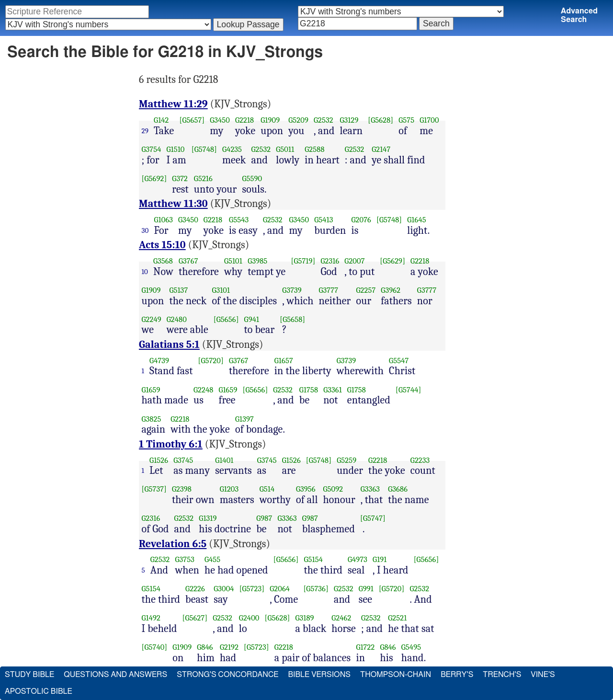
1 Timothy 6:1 (171, 444)
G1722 (365, 647)
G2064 (280, 589)
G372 (180, 178)
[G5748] (204, 149)
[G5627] (195, 618)
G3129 (349, 120)
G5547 (399, 361)
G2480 (177, 319)
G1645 (416, 220)
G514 (267, 489)
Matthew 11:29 (173, 104)
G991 (366, 589)
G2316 (330, 261)
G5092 (333, 489)
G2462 (341, 618)
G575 (406, 120)
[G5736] (316, 589)
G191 (380, 559)
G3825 (152, 419)
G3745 (183, 460)
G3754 (152, 149)
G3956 (306, 489)
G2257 (366, 290)
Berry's (457, 675)
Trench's (502, 675)
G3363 (370, 489)
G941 (252, 319)
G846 (205, 647)
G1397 (244, 419)
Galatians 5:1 (169, 344)
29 (145, 131)
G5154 (313, 559)
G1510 (176, 149)
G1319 (208, 518)
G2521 (397, 618)
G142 (161, 120)
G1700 (429, 120)
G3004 (224, 589)
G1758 (309, 390)
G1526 (159, 460)
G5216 (203, 178)
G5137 (178, 290)
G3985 (257, 261)
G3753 (185, 559)
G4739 (159, 361)
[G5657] (192, 120)
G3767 (188, 261)
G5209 (298, 120)
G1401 (224, 460)
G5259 (346, 460)
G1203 (229, 489)
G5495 (411, 647)
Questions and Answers (115, 675)
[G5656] (226, 319)
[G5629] (392, 261)
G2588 (314, 149)
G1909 (270, 120)
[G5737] (154, 489)
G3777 (329, 290)
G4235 (232, 149)
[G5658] (292, 319)
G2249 (152, 319)
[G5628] (380, 120)
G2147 (381, 149)
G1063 (164, 220)
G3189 (304, 618)
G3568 (163, 261)
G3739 (292, 290)
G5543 (239, 220)
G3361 (333, 390)
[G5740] (155, 647)
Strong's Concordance (227, 675)
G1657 (284, 361)
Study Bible (29, 675)
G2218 (244, 120)
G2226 (195, 589)
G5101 (233, 261)
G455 (212, 559)
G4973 (358, 559)
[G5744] (408, 390)
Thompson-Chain (396, 675)
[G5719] (303, 261)
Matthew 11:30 (173, 204)
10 (145, 272)
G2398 (182, 489)
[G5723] (252, 589)
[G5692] (154, 178)
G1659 (151, 390)
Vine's (543, 675)
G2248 (203, 390)
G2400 (249, 618)
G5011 (285, 149)
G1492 (151, 618)
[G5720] (210, 361)
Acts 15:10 (162, 245)
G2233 (420, 460)
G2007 (354, 261)
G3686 (398, 489)
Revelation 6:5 (173, 544)
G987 (264, 518)
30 (145, 230)
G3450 (220, 120)
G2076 (361, 220)
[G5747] (373, 518)
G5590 (252, 178)
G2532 (324, 120)
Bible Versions (319, 675)
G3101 (221, 290)
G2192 (229, 647)
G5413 (324, 220)
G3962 (391, 290)
